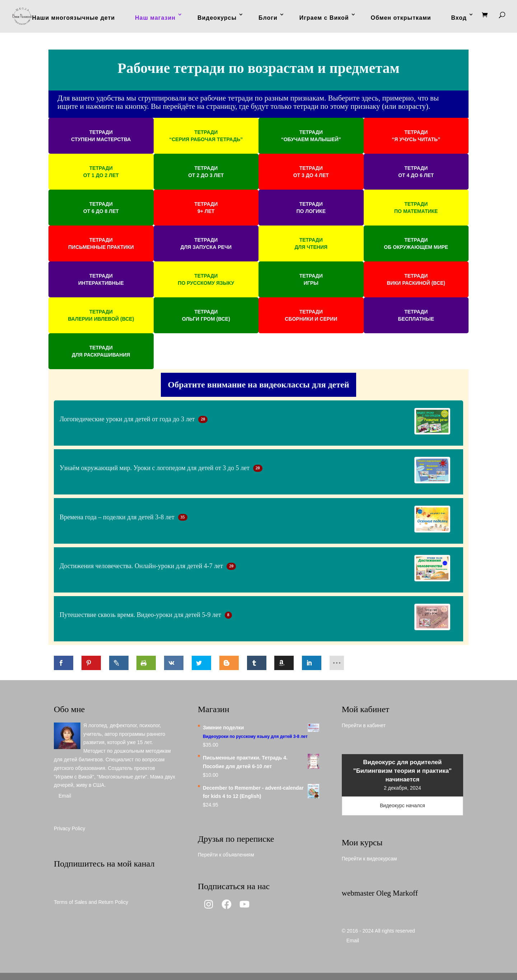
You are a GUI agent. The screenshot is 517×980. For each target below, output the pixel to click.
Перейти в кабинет (364, 725)
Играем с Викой (324, 18)
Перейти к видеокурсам (369, 859)
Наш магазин (155, 18)
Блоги (268, 18)
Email (65, 796)
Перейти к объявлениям (226, 855)
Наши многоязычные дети (73, 18)
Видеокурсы (217, 18)
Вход (459, 18)
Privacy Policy (69, 828)
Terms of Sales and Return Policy (91, 902)
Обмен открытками (401, 18)
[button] (101, 136)
